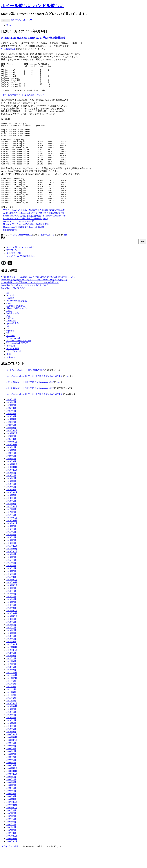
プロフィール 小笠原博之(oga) (21, 275)
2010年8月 (11, 731)
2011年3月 (11, 714)
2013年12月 (12, 630)
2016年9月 (11, 545)
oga (65, 254)
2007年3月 (11, 846)
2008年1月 (11, 818)
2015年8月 (11, 576)
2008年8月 (11, 799)
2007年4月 (11, 844)
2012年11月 (12, 666)
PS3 (8, 335)
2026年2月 (11, 424)
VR (8, 352)
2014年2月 (11, 624)
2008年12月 (12, 787)
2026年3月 (11, 421)
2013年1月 (11, 661)
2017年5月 (11, 534)
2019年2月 (11, 506)
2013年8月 (11, 641)
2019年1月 (11, 509)
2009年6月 (11, 770)
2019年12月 (12, 483)
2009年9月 (11, 762)
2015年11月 (12, 568)
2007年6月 (11, 838)
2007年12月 (12, 821)
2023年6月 (11, 455)
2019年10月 (12, 489)
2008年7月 (11, 801)
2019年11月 (12, 486)
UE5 (8, 347)
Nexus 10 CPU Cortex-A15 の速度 (19, 240)
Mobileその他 (13, 332)
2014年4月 (11, 618)
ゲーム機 (11, 365)
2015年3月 (11, 590)
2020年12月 (12, 461)
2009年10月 (12, 759)
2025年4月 (11, 430)
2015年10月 (12, 571)
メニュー (6, 20)
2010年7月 (11, 734)
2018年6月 (11, 517)
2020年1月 (11, 480)
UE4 (8, 345)
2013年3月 (11, 655)
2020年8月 (11, 466)
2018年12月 (12, 511)
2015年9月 (11, 573)
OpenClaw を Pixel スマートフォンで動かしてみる (25, 304)
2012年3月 (11, 683)
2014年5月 (11, 616)
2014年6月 (11, 613)
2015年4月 (11, 587)
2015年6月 (11, 582)
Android (10, 314)
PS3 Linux (11, 337)
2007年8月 (11, 832)
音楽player (11, 376)
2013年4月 (11, 652)
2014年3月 (11, 621)
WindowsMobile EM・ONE (19, 360)
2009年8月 (11, 765)
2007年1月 (11, 852)
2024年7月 (11, 441)
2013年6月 (11, 647)
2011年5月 (11, 708)
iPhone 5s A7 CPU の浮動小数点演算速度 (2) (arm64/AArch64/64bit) (34, 235)
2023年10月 (12, 452)
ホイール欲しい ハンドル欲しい (32, 6)
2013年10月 (12, 635)
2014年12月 (12, 599)
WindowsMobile (14, 357)
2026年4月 (11, 419)
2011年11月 (12, 694)
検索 (3, 257)
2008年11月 (12, 790)
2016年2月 (11, 562)
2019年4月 (11, 500)
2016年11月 (12, 540)
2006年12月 (12, 855)
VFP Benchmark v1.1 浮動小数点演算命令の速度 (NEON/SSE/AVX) (34, 229)
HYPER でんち (13, 269)
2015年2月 (11, 593)
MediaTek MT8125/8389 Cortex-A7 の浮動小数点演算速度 (33, 38)
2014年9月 (11, 607)
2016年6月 (11, 551)
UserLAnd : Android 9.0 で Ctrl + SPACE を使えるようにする (35, 395)
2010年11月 (12, 725)
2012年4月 (11, 680)
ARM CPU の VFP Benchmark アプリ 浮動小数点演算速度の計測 (33, 232)
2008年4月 (11, 810)
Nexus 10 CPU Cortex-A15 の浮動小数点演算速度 (26, 243)
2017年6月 (11, 531)
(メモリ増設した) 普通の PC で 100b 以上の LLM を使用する (30, 302)
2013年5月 (11, 649)
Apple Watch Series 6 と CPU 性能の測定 (25, 389)
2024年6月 (11, 444)
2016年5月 (11, 554)
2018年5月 (11, 520)
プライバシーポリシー (12, 865)
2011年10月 (12, 697)
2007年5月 (11, 841)
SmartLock (11, 340)
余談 (9, 373)
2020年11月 (12, 464)
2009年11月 (12, 756)
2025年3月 (11, 433)
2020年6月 (11, 472)
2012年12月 (12, 663)
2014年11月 (12, 601)
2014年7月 (11, 610)
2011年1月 (11, 720)
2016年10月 (12, 542)
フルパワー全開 (14, 272)
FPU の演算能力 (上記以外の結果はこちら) (24, 100)
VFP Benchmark (8, 49)
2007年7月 (11, 835)
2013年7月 (11, 644)
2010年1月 (11, 751)
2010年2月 (11, 748)
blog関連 (10, 317)
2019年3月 (11, 503)
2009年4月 (11, 776)
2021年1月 (11, 458)
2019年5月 (11, 497)
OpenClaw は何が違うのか (13, 307)
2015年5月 (11, 585)
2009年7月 (11, 768)
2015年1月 (11, 596)
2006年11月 (12, 858)
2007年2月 (11, 849)
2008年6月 (11, 804)
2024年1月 (11, 447)
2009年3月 (11, 779)
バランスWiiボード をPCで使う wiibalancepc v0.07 (30, 401)
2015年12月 (12, 565)
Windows (11, 355)
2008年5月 (11, 807)
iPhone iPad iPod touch (17, 327)
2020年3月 (11, 475)
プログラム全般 (14, 370)
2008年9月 (11, 796)
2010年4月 (11, 742)
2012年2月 (11, 686)
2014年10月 (12, 604)
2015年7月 (11, 579)
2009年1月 (11, 784)
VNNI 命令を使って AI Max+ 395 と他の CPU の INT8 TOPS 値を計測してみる (38, 296)
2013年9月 (11, 638)
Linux (9, 330)
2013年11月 (12, 632)
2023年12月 (12, 449)
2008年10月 (12, 793)
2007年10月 (12, 827)
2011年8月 (11, 703)
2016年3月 (11, 559)
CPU (9, 322)
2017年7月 (11, 528)
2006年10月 (12, 860)
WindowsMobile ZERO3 (17, 362)
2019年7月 (11, 492)
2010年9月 (11, 728)
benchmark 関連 (10, 249)
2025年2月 (11, 435)
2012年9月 (11, 672)
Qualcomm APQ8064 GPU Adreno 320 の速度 (24, 246)
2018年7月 (11, 514)
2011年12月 (12, 692)
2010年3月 (11, 745)
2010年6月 (11, 737)
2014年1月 (11, 627)
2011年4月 (11, 711)
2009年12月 (12, 753)
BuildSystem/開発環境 (17, 320)
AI (8, 312)
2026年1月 (11, 427)
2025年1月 (11, 438)
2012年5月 (11, 677)
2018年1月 (11, 523)
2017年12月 (12, 525)
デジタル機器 (13, 368)
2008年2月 (11, 815)
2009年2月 (11, 782)
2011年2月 (11, 717)
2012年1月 (11, 689)
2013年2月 (11, 658)
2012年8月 (11, 675)
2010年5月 (11, 739)
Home (9, 25)
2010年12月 (12, 723)
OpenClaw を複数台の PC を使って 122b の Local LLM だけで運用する (34, 299)
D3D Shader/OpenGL (22, 254)
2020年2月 (11, 478)
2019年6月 (11, 495)
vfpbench (10, 350)
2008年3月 (11, 813)
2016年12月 (12, 537)
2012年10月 (12, 669)
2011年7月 (11, 706)
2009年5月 (11, 773)
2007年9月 (11, 829)
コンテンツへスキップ (21, 20)
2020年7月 (11, 469)
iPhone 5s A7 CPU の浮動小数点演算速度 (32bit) (26, 238)
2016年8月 (11, 548)
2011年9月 (11, 700)
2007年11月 (12, 824)
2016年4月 (11, 556)
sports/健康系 (13, 342)
